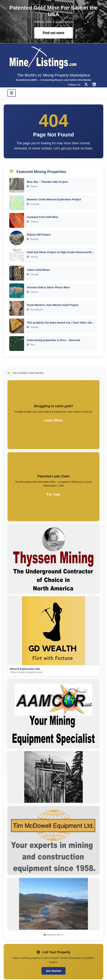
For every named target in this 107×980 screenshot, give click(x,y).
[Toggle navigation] (12, 93)
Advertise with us (53, 935)
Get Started (54, 971)
